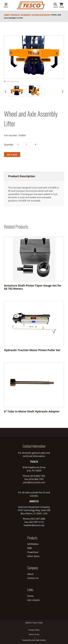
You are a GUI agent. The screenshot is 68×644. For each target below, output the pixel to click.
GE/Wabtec (26, 15)
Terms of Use (34, 634)
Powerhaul (33, 552)
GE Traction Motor (41, 15)
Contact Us (33, 578)
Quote (62, 5)
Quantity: (9, 145)
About (30, 574)
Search (56, 5)
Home (7, 15)
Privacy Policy (34, 630)
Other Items (33, 556)
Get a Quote (33, 600)
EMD (30, 548)
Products (15, 15)
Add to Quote (12, 155)
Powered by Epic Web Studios (34, 640)
